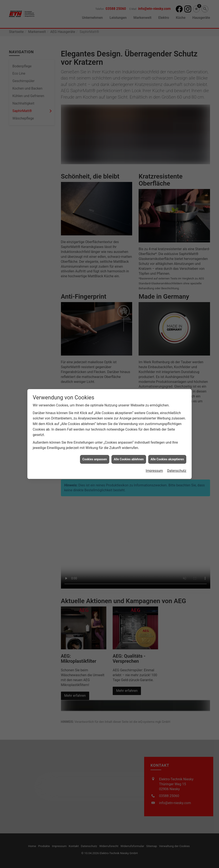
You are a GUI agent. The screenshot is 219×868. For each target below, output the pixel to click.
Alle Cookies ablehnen (129, 439)
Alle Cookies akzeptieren (167, 439)
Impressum (154, 451)
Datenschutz (177, 451)
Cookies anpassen (95, 439)
